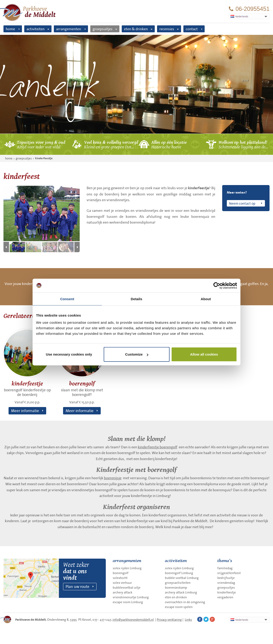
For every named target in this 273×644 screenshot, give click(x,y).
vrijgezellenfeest (229, 573)
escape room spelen (179, 607)
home (10, 29)
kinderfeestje (44, 158)
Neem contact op (242, 203)
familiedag (225, 568)
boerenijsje (113, 478)
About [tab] (206, 299)
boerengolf (121, 573)
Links (188, 620)
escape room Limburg (128, 602)
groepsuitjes (103, 29)
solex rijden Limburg (127, 568)
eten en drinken (176, 597)
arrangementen (69, 29)
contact (192, 29)
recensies (167, 29)
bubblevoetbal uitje (127, 587)
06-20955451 (253, 9)
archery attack (123, 592)
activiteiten (36, 29)
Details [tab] (136, 299)
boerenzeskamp (176, 587)
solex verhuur (122, 583)
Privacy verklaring (169, 620)
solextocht (120, 578)
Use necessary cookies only (69, 354)
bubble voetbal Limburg (182, 578)
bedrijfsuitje (226, 578)
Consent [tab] (67, 299)
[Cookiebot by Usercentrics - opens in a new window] (217, 285)
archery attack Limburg (181, 592)
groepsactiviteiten (178, 583)
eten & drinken (136, 29)
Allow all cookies (204, 354)
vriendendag (226, 583)
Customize (137, 354)
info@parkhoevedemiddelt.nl (133, 620)
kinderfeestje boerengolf (158, 447)
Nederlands (239, 620)
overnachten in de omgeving (185, 602)
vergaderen (225, 597)
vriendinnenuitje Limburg (131, 597)
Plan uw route (77, 586)
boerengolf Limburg (179, 573)
